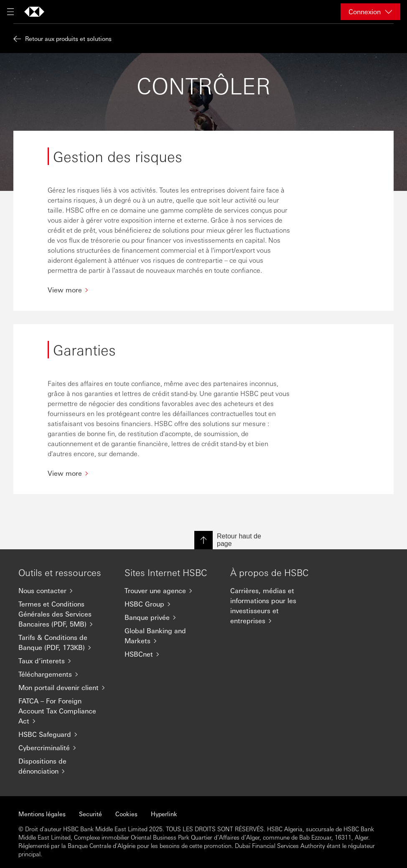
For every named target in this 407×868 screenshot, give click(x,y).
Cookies (126, 814)
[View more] (171, 290)
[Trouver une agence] (171, 591)
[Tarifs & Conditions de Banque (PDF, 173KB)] (65, 642)
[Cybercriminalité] (65, 748)
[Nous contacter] (65, 591)
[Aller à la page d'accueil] (34, 12)
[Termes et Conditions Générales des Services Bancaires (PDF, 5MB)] (65, 614)
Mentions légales (42, 814)
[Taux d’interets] (65, 661)
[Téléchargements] (65, 674)
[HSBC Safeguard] (65, 734)
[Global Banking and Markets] (171, 636)
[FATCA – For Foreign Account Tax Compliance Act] (65, 711)
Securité (90, 814)
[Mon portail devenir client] (65, 688)
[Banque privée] (171, 617)
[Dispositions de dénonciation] (65, 766)
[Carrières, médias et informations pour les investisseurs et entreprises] (277, 606)
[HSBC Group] (171, 604)
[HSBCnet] (171, 654)
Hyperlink (164, 814)
